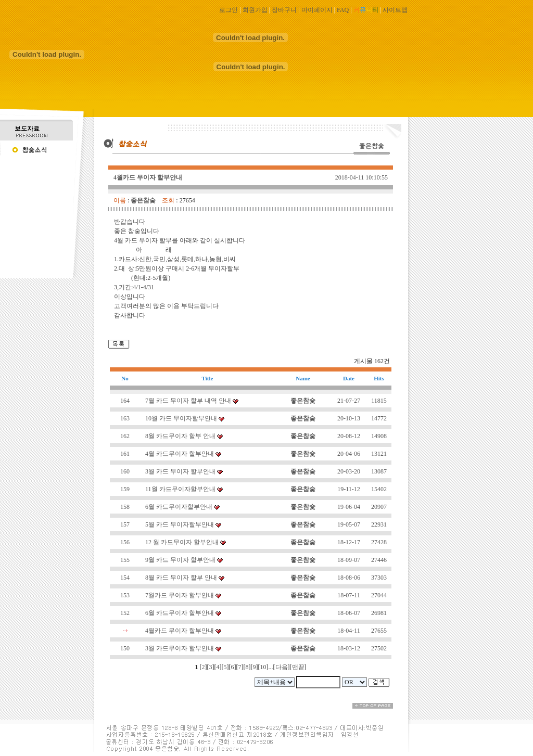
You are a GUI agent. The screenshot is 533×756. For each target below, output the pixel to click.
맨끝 (298, 667)
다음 (282, 667)
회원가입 (255, 10)
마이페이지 (317, 10)
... (271, 667)
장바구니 (284, 10)
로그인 (229, 10)
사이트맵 (395, 10)
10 (263, 667)
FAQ (343, 10)
